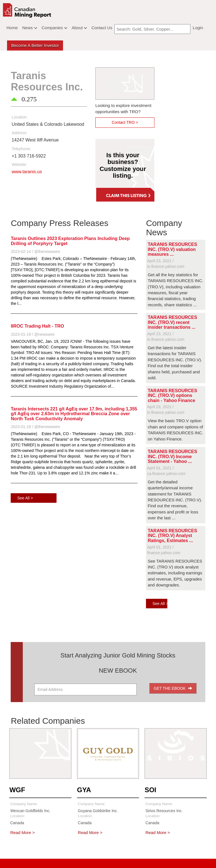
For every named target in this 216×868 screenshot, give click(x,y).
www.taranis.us (27, 172)
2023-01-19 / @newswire (33, 334)
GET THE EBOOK (173, 688)
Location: (20, 117)
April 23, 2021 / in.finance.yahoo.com (166, 264)
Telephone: (21, 149)
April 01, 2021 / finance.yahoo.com (164, 550)
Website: (19, 165)
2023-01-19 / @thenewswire (35, 427)
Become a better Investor (35, 45)
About (79, 28)
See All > (25, 498)
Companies (54, 28)
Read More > (22, 832)
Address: (19, 133)
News (30, 28)
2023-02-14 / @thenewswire (35, 252)
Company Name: (24, 804)
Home (12, 28)
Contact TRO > (125, 122)
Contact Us (102, 28)
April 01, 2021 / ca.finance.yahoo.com (166, 471)
